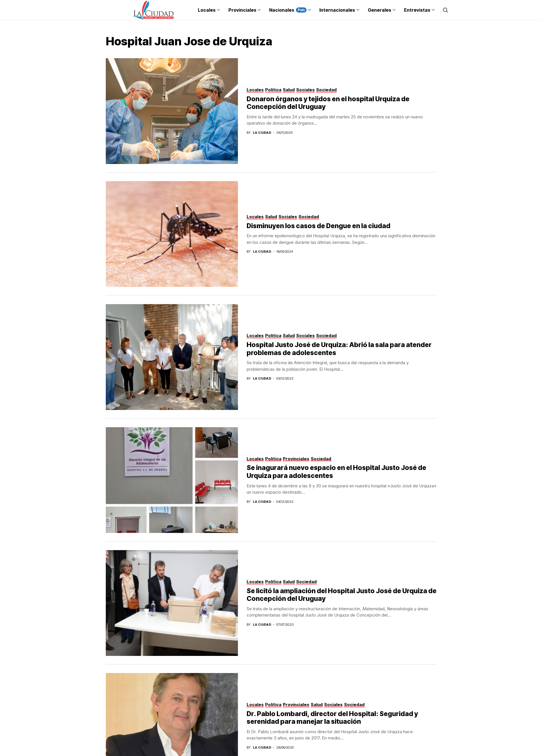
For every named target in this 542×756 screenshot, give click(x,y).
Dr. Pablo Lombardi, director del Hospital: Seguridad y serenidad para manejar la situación (332, 718)
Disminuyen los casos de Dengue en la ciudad (318, 226)
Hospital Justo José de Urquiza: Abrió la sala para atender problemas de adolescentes (339, 349)
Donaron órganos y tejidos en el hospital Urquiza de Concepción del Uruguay (328, 103)
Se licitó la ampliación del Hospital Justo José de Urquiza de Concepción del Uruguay (342, 595)
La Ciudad (262, 133)
